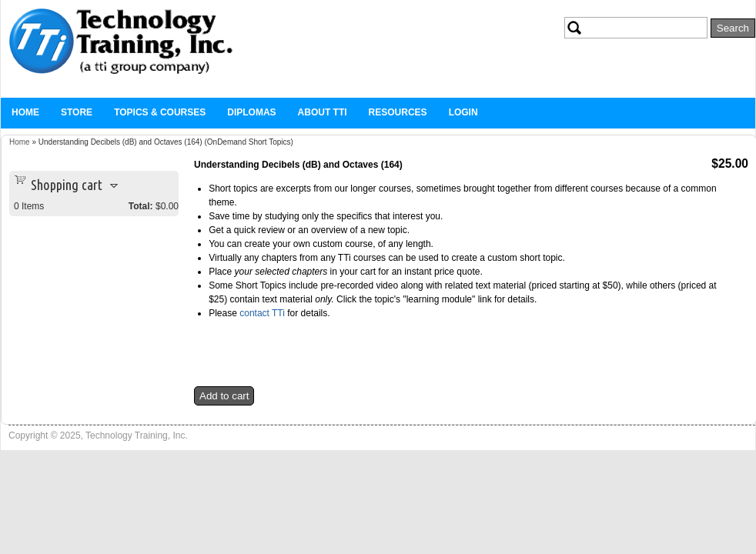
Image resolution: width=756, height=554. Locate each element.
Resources (398, 112)
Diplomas (251, 112)
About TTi (323, 112)
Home (25, 112)
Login (463, 112)
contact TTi (263, 313)
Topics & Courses (160, 112)
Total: (141, 206)
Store (77, 112)
